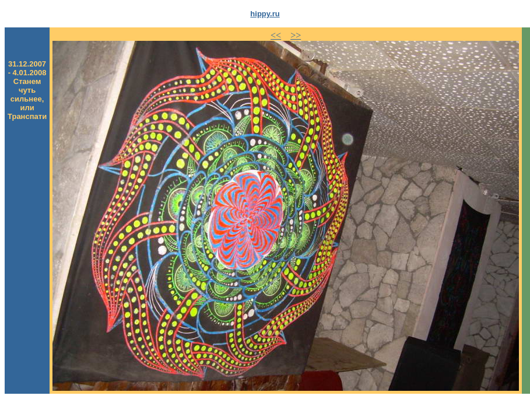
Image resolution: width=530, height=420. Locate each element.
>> (296, 35)
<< (276, 35)
